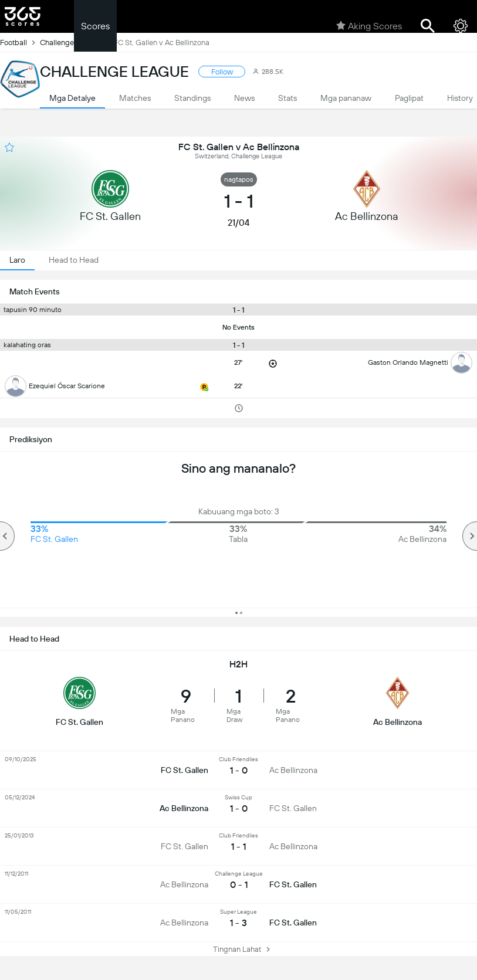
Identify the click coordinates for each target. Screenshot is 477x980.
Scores (95, 26)
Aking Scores (369, 26)
